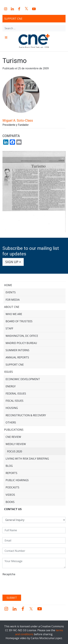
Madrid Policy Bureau (21, 343)
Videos (10, 495)
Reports (11, 473)
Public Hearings (17, 480)
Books (10, 502)
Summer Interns (17, 350)
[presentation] (27, 584)
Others (11, 422)
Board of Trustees (19, 321)
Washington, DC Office (22, 336)
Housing (12, 408)
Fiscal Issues (14, 401)
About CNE (12, 307)
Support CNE (13, 19)
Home (8, 285)
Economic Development (23, 379)
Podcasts (12, 487)
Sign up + (13, 262)
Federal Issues (16, 394)
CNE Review (13, 437)
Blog (9, 466)
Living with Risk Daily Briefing (27, 459)
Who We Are (14, 314)
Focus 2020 (15, 451)
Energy (11, 386)
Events (11, 292)
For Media (13, 300)
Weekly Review (16, 444)
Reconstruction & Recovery (26, 415)
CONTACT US (13, 509)
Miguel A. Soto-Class (18, 120)
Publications (14, 430)
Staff (9, 328)
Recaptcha (9, 574)
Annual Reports (17, 357)
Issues (8, 372)
